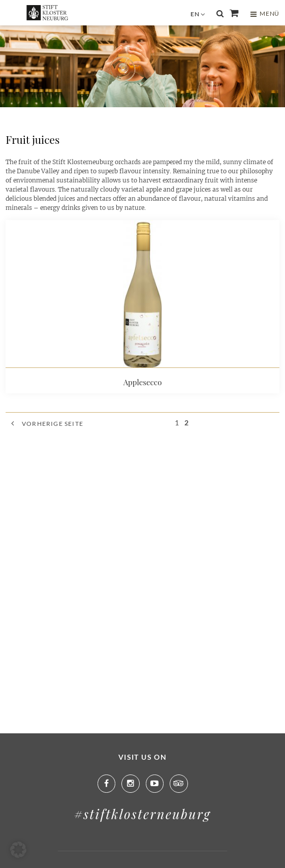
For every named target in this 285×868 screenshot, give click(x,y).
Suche (220, 14)
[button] (18, 850)
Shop (234, 13)
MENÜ (265, 14)
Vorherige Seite (53, 424)
